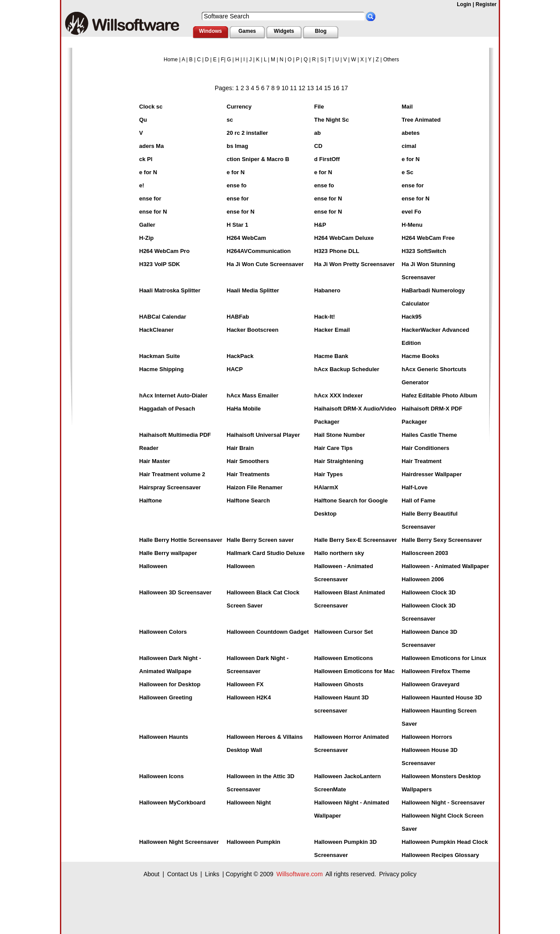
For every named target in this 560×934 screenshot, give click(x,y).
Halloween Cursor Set (343, 632)
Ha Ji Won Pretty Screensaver (354, 264)
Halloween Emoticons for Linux (444, 658)
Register (486, 4)
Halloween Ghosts (339, 684)
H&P (320, 225)
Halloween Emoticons (343, 658)
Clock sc (151, 107)
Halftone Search (248, 500)
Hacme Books (420, 356)
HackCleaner (156, 330)
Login (464, 4)
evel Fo (411, 212)
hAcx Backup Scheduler (347, 369)
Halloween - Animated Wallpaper (445, 566)
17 (345, 88)
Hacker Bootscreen (253, 330)
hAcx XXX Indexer (338, 395)
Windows (211, 31)
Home (171, 60)
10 (285, 88)
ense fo (237, 185)
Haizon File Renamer (255, 487)
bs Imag (237, 146)
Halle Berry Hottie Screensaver (181, 540)
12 (302, 88)
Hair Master (155, 461)
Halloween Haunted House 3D (442, 697)
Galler (147, 225)
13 (311, 88)
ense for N (328, 198)
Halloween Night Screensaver (179, 842)
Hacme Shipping (161, 369)
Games (247, 31)
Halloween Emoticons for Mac (354, 671)
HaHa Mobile (244, 409)
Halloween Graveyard (430, 684)
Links (212, 874)
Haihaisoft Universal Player (263, 435)
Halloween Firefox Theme (436, 671)
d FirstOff (327, 159)
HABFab (238, 317)
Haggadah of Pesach (167, 409)
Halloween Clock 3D (429, 592)
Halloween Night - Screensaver (443, 802)
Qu (143, 120)
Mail (407, 107)
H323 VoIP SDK (159, 264)
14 (319, 88)
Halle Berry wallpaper (168, 553)
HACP (235, 369)
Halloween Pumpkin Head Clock (445, 842)
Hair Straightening (339, 461)
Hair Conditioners (425, 448)
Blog (321, 31)
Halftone (150, 500)
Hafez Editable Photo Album (439, 395)
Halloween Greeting (166, 697)
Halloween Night (249, 802)
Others (391, 60)
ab (317, 133)
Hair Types (329, 474)
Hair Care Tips (333, 448)
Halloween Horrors (427, 737)
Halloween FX (245, 684)
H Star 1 (237, 225)
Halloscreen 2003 (425, 553)
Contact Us (182, 874)
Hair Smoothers (248, 461)
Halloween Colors (163, 632)
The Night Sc (331, 120)
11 (294, 88)
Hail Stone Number (339, 435)
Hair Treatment (422, 461)
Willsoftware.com (300, 874)
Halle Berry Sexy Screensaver (442, 540)
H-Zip (146, 238)
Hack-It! (325, 317)
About (152, 874)
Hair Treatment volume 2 (172, 474)
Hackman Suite (159, 356)
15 (328, 88)
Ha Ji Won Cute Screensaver (265, 264)
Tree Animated (421, 120)
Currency (239, 107)
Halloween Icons (161, 776)
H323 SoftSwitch (424, 251)
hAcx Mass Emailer (253, 395)
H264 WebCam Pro (164, 251)
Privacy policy (398, 874)
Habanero (327, 290)
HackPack (240, 356)
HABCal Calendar (163, 317)
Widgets (284, 31)
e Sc (408, 172)
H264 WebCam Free (428, 238)
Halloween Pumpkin (254, 842)
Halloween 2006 (423, 579)
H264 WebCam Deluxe (344, 238)
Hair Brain (240, 448)
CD (318, 146)
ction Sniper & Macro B (258, 159)
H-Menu (412, 225)
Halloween (153, 566)
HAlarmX (326, 487)
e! (142, 185)
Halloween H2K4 (249, 697)
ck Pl (146, 159)
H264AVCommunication (259, 251)
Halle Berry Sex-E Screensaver (355, 540)
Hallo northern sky (339, 553)
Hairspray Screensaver (170, 487)
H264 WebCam (246, 238)
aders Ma (151, 146)
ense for (413, 185)
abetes (411, 133)
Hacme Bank (331, 356)
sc (230, 120)
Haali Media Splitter (253, 290)
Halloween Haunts (164, 737)
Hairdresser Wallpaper (432, 474)
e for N (411, 159)
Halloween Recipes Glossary (440, 855)
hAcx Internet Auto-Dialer (173, 395)
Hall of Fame (418, 500)
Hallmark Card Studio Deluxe (266, 553)
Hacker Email (332, 330)
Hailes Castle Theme (429, 435)
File (319, 107)
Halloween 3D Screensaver (175, 592)
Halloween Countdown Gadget (268, 632)
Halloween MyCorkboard (172, 802)
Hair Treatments (248, 474)
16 (336, 88)
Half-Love (415, 487)
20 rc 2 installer (247, 133)
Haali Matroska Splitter (170, 290)
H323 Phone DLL (337, 251)
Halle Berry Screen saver (260, 540)
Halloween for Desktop (170, 684)
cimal (409, 146)
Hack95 (412, 317)
